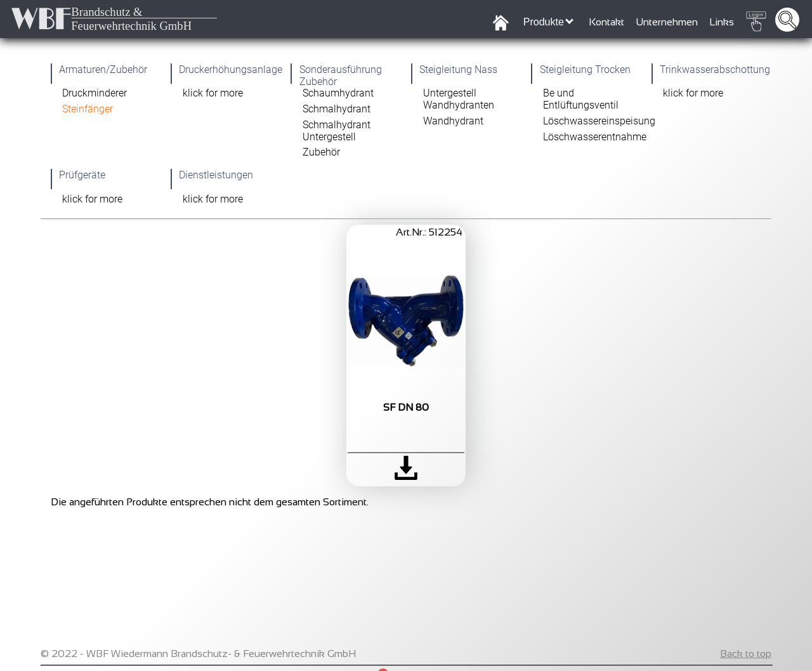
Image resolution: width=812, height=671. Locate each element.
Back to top (746, 654)
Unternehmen (667, 22)
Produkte (548, 22)
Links (722, 22)
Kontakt (606, 22)
